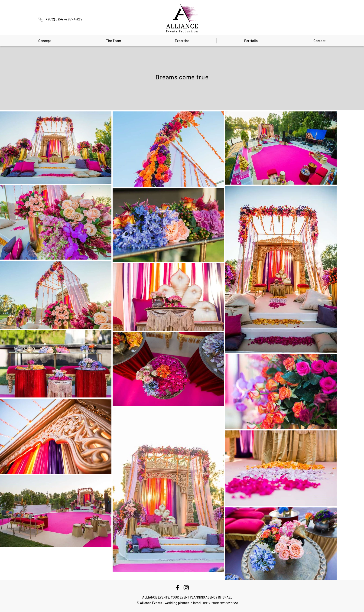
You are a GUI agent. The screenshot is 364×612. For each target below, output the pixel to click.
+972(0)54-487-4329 (64, 19)
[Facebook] (178, 588)
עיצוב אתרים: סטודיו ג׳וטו (221, 603)
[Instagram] (186, 588)
